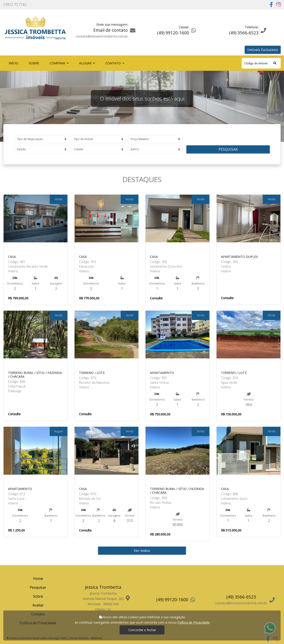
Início (14, 63)
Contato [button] (113, 63)
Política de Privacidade (194, 622)
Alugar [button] (86, 63)
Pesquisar (228, 149)
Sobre (35, 63)
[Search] (261, 63)
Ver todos (142, 551)
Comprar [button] (58, 63)
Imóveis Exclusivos (263, 50)
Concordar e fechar (142, 630)
